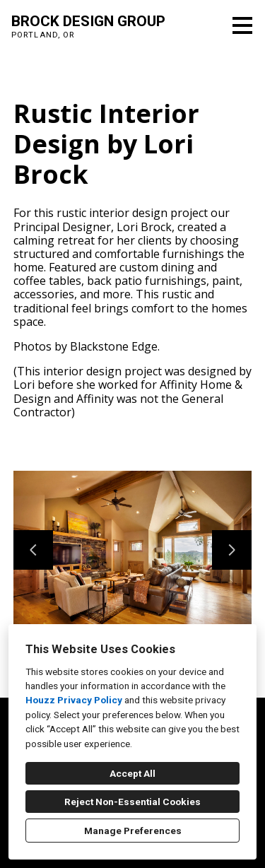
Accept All (132, 773)
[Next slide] (232, 550)
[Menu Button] (242, 25)
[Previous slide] (33, 550)
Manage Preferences (133, 831)
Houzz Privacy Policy (74, 700)
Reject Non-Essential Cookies (132, 802)
